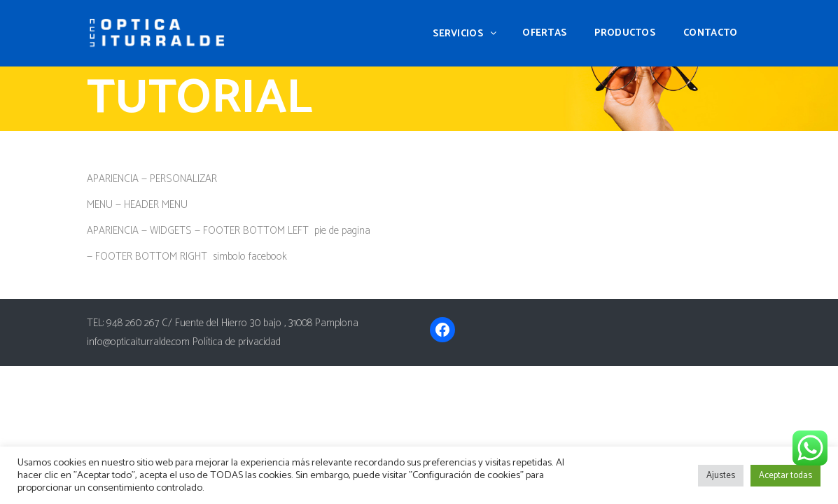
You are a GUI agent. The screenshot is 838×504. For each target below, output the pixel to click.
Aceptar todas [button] (785, 476)
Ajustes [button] (721, 476)
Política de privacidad (237, 342)
